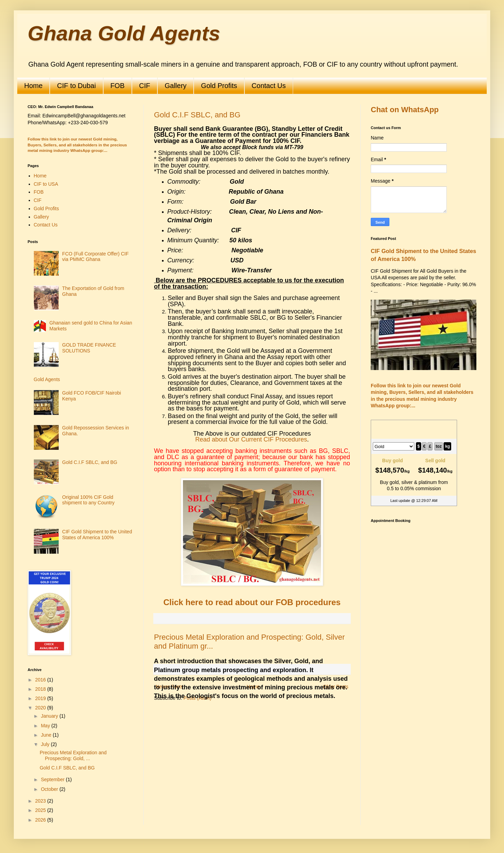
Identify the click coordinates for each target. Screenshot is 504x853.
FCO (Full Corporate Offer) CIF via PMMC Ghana (95, 257)
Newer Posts (169, 687)
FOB (118, 86)
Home (33, 86)
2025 (41, 810)
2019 (41, 698)
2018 (41, 689)
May (46, 726)
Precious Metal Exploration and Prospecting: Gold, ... (73, 755)
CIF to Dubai (76, 86)
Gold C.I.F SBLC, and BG (197, 115)
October (50, 789)
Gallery (176, 86)
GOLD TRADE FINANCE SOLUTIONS (89, 348)
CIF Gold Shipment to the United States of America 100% (97, 535)
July (46, 744)
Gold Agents (47, 379)
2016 (41, 680)
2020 (41, 708)
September (53, 779)
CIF (145, 86)
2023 (41, 801)
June (47, 735)
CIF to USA (46, 184)
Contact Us (269, 86)
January (50, 716)
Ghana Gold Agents (124, 33)
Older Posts (336, 687)
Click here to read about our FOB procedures (252, 602)
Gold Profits (219, 86)
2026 (41, 820)
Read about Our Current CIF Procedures (251, 439)
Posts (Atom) (198, 698)
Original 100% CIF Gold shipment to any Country (88, 500)
